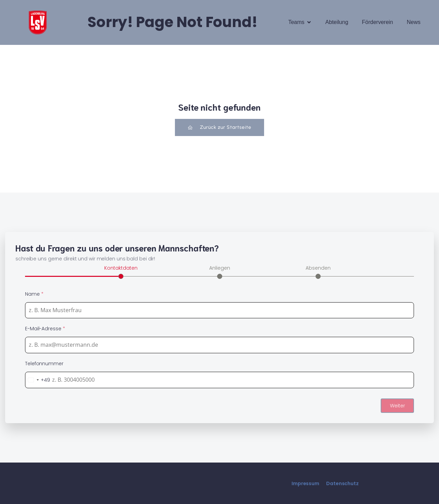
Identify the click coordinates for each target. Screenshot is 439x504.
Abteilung (337, 22)
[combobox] (38, 380)
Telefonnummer (44, 363)
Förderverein (377, 22)
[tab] (121, 271)
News (414, 22)
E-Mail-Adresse (45, 328)
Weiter (398, 405)
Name (34, 294)
